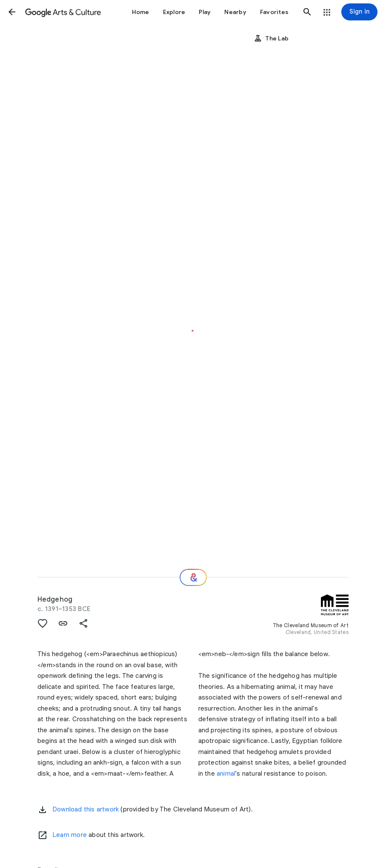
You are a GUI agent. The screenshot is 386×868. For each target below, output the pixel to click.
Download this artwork (86, 809)
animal (226, 774)
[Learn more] (43, 835)
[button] (12, 12)
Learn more (70, 835)
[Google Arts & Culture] (63, 12)
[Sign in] (359, 12)
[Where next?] (193, 577)
